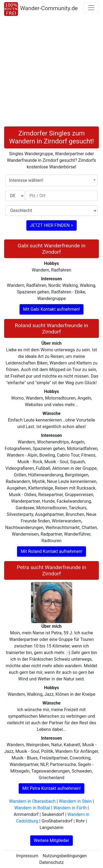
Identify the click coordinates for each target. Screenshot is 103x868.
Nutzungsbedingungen (65, 856)
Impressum (27, 856)
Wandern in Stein (75, 801)
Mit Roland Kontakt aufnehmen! (51, 551)
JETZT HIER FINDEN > (51, 225)
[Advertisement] (51, 72)
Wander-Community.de (49, 8)
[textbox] (51, 180)
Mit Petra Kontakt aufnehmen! (51, 788)
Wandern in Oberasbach (32, 801)
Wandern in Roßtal (32, 808)
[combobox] (51, 180)
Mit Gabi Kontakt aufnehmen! (51, 309)
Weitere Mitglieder (51, 840)
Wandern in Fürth (70, 808)
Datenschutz (51, 862)
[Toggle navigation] (91, 8)
